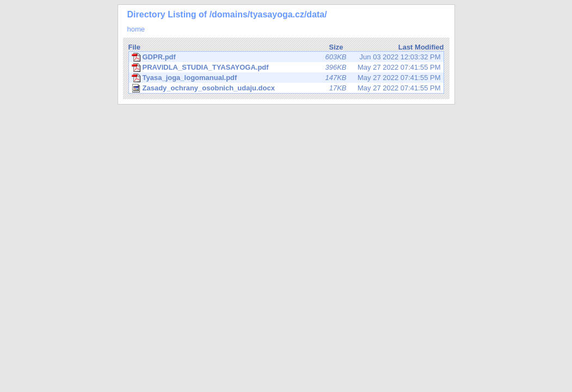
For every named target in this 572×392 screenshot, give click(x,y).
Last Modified (421, 47)
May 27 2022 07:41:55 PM (286, 68)
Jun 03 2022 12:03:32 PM (286, 57)
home (136, 29)
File (134, 47)
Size (336, 47)
